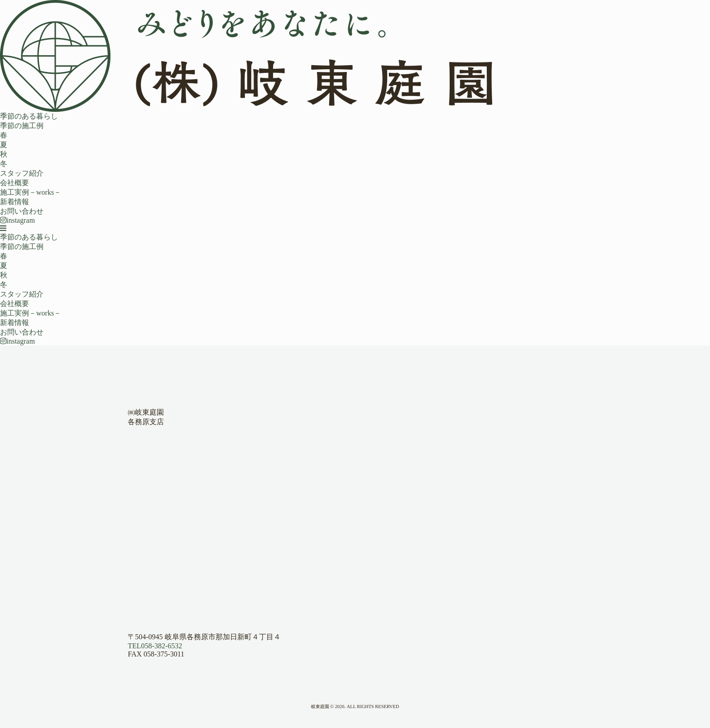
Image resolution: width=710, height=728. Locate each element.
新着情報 (14, 202)
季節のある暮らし (29, 116)
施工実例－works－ (31, 192)
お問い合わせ (22, 211)
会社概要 (14, 183)
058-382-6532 (155, 646)
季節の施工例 (22, 126)
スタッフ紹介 (22, 173)
